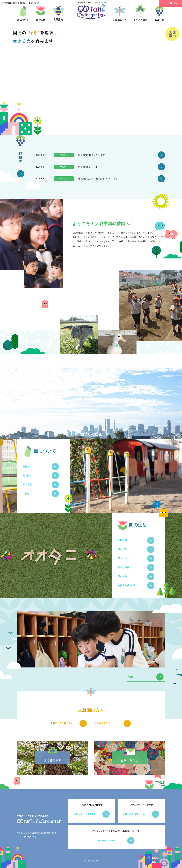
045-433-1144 (84, 814)
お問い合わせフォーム (134, 814)
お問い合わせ (170, 3)
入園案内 (58, 13)
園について (23, 13)
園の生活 (41, 13)
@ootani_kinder (107, 841)
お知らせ (159, 13)
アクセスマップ (28, 837)
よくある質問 (140, 13)
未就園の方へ (120, 13)
